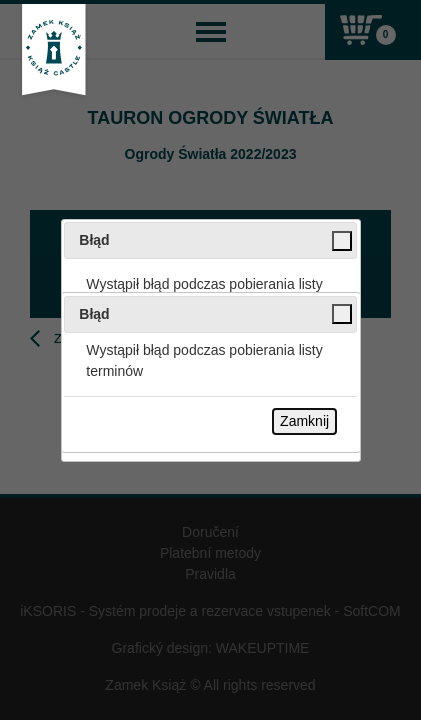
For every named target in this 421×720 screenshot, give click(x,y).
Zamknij (304, 421)
